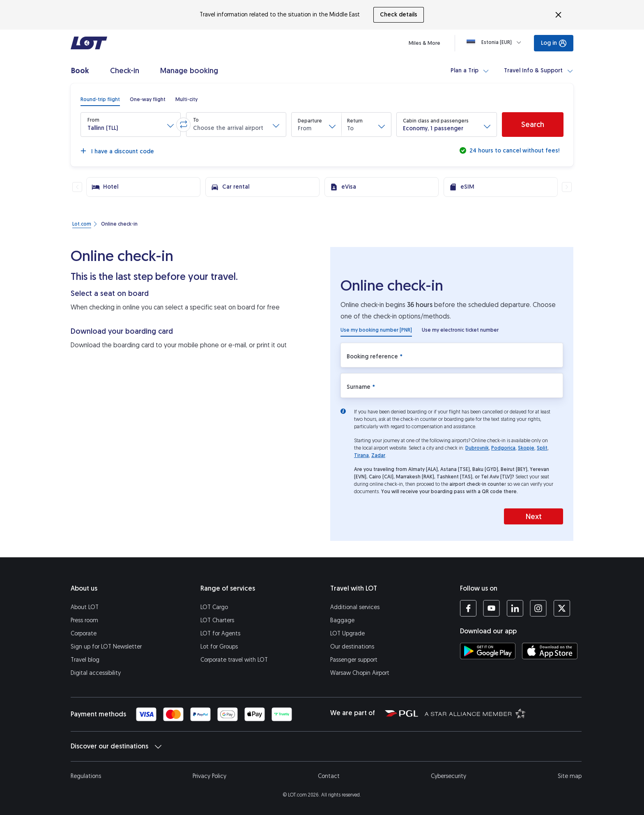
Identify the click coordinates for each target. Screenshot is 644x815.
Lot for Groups (219, 647)
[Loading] (496, 42)
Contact (329, 776)
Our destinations (352, 647)
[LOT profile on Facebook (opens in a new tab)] (468, 608)
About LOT (85, 607)
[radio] (100, 99)
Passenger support (354, 660)
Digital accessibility (96, 673)
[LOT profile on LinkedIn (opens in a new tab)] (515, 608)
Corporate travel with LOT (234, 660)
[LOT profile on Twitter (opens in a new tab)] (562, 608)
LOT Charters (217, 620)
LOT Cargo (214, 607)
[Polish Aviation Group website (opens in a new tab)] (401, 713)
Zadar (378, 455)
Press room (84, 620)
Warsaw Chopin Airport (360, 673)
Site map (570, 776)
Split (542, 448)
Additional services (355, 607)
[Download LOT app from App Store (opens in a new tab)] (550, 651)
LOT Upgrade (347, 634)
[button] (131, 125)
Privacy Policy (209, 776)
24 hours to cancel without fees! (514, 151)
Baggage (342, 620)
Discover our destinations (116, 746)
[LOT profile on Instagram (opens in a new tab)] (538, 608)
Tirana (361, 455)
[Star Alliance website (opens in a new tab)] (475, 713)
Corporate (84, 634)
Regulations (86, 776)
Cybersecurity (448, 776)
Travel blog (85, 660)
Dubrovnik (477, 448)
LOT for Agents (220, 634)
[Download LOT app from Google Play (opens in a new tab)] (488, 651)
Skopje (526, 448)
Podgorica (503, 448)
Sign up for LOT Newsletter (106, 647)
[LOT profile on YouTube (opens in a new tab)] (491, 608)
